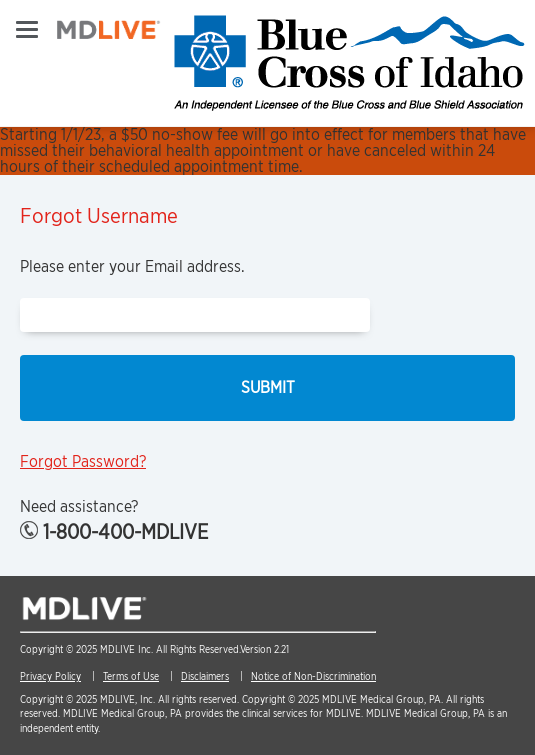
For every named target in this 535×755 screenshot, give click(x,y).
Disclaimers (205, 676)
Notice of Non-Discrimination (313, 676)
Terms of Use (131, 676)
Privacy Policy (50, 676)
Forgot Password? (83, 461)
